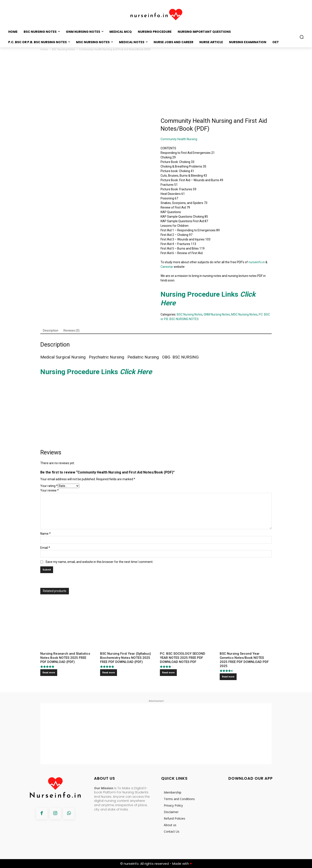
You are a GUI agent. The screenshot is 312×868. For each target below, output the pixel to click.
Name (45, 534)
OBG (166, 357)
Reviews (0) (71, 330)
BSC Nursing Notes (63, 49)
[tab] (51, 331)
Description (51, 330)
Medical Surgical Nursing (63, 357)
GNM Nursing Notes (217, 314)
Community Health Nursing (179, 139)
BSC (176, 357)
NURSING (190, 357)
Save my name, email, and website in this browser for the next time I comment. (99, 562)
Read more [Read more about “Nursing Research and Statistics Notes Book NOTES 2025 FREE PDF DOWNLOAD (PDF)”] (49, 673)
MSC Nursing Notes (244, 314)
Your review (50, 490)
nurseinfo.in (257, 262)
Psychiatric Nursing (106, 357)
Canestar (167, 267)
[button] (302, 37)
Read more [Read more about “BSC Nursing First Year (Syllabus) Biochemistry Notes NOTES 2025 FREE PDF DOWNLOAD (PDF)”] (109, 673)
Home (44, 49)
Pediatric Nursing (144, 357)
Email (45, 548)
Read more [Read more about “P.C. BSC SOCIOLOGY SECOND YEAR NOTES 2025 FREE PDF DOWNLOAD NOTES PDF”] (168, 673)
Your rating (49, 486)
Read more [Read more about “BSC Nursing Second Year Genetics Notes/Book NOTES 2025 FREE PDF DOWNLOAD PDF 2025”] (228, 677)
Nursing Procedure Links (97, 372)
